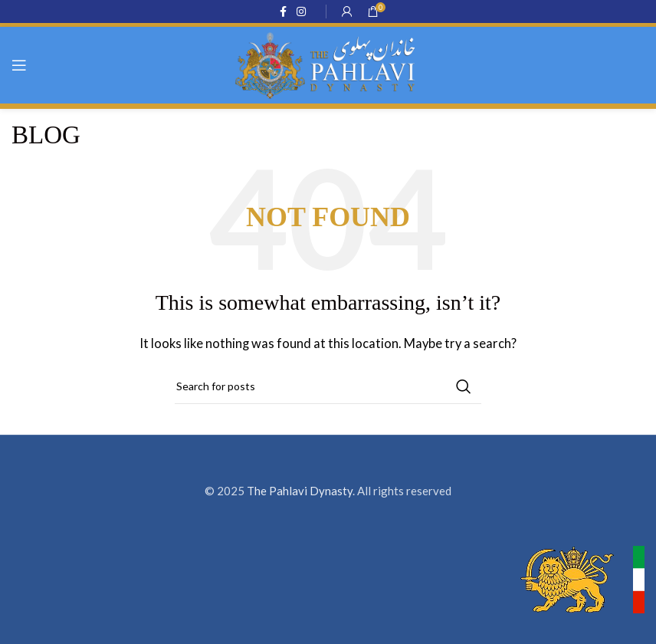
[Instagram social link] (301, 12)
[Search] (328, 386)
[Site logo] (328, 64)
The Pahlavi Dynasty (300, 491)
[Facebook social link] (283, 12)
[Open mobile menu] (19, 65)
